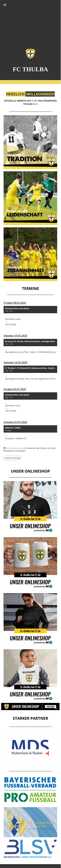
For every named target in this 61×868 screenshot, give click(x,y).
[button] (30, 317)
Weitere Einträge (13, 458)
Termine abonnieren (15, 448)
